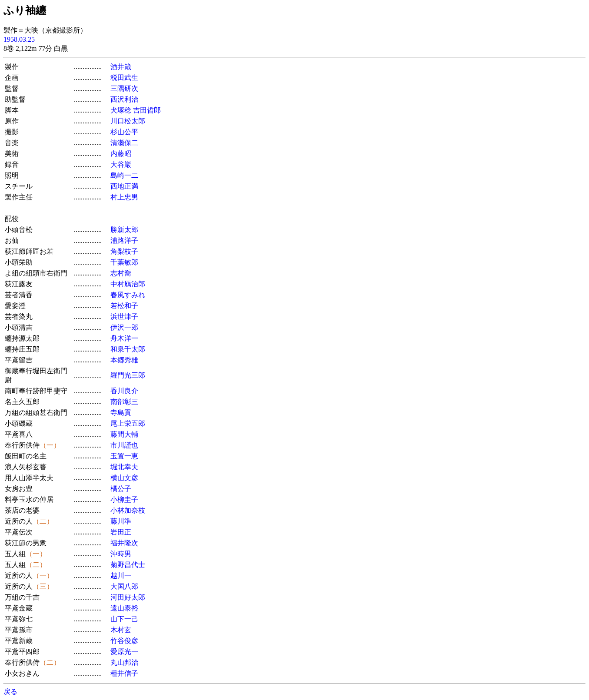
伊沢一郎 (124, 327)
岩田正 (121, 532)
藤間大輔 (124, 434)
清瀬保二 (124, 143)
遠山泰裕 (124, 608)
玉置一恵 (124, 456)
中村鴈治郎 (128, 284)
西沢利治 (124, 99)
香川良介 (124, 391)
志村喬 (121, 273)
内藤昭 (121, 154)
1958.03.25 (19, 39)
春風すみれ (128, 295)
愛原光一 (124, 652)
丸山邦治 (124, 662)
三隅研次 (124, 88)
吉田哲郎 (147, 110)
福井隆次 (124, 543)
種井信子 (124, 673)
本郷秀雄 (124, 360)
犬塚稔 (121, 110)
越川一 (121, 576)
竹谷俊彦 (124, 641)
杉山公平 (124, 132)
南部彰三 (124, 402)
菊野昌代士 (128, 565)
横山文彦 (124, 478)
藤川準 (121, 521)
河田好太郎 (128, 597)
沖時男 (121, 554)
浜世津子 (124, 317)
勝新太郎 (124, 230)
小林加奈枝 (128, 510)
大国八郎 (124, 586)
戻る (10, 692)
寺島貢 (121, 413)
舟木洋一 (124, 338)
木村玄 (121, 630)
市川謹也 (124, 445)
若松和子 (124, 306)
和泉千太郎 (128, 349)
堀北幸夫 (124, 467)
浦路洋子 (124, 241)
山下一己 (124, 619)
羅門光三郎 (128, 375)
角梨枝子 (124, 251)
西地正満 (124, 186)
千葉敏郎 (124, 262)
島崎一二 (124, 175)
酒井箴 (121, 67)
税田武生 (124, 78)
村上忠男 (124, 197)
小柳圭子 (124, 499)
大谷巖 (121, 164)
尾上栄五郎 (128, 423)
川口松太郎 (128, 121)
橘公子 (121, 489)
